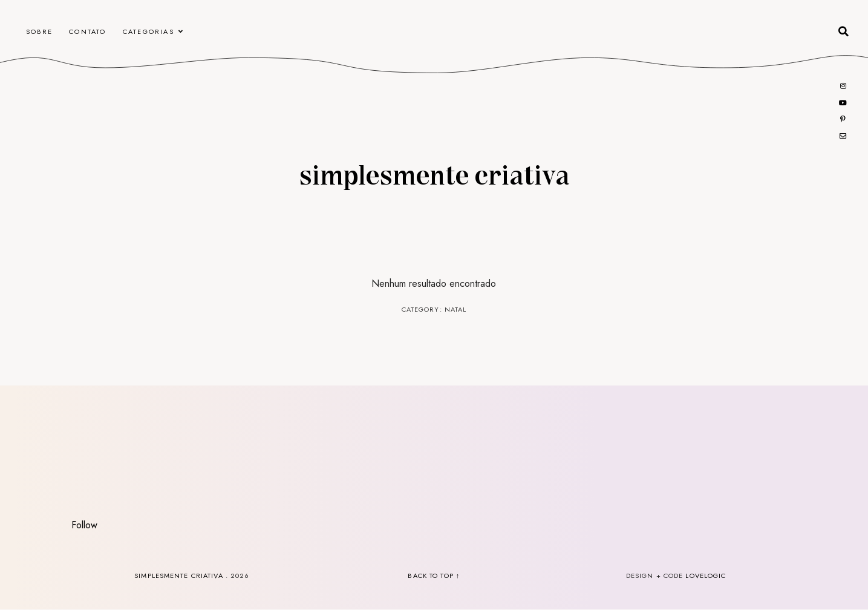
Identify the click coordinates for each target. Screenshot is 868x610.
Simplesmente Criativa (434, 174)
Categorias (148, 31)
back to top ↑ (434, 576)
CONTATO (87, 31)
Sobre (39, 31)
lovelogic (706, 576)
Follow (84, 525)
